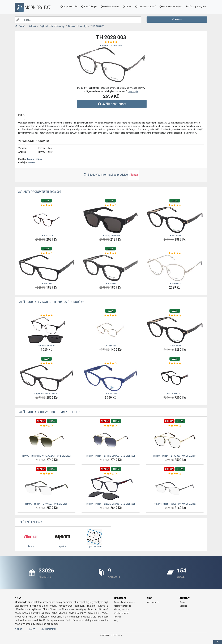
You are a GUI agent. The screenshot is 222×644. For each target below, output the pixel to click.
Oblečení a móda (110, 7)
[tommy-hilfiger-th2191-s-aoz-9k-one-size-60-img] (47, 440)
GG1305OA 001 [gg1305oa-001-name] (175, 394)
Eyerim (31, 629)
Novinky (117, 617)
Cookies (183, 606)
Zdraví (127, 7)
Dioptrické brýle (69, 7)
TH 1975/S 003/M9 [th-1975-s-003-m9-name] (110, 235)
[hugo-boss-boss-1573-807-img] (47, 378)
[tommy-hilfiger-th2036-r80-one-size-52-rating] (175, 474)
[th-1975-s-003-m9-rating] (111, 205)
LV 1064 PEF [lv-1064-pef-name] (110, 346)
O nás (182, 602)
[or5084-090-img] (111, 378)
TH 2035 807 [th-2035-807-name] (110, 283)
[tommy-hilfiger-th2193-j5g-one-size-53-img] (175, 440)
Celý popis (133, 91)
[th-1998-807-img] (47, 268)
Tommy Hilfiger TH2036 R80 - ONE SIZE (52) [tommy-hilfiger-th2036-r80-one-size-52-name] (175, 504)
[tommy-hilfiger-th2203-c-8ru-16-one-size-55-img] (111, 488)
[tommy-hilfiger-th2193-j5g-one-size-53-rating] (175, 426)
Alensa (32, 162)
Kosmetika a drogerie (170, 7)
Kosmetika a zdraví (145, 7)
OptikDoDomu (48, 629)
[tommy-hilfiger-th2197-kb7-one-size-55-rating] (47, 474)
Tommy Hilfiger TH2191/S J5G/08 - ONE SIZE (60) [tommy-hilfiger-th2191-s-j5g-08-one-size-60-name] (110, 456)
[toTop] (218, 642)
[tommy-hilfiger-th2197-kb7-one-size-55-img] (47, 488)
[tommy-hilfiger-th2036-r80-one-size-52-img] (175, 488)
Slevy (116, 620)
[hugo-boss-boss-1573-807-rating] (47, 364)
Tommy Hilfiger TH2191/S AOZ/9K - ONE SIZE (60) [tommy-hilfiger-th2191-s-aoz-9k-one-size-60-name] (46, 456)
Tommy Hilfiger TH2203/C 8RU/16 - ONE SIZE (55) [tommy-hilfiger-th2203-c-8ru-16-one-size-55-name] (110, 504)
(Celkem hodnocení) (111, 45)
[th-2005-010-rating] (175, 253)
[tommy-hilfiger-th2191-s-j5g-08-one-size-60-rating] (111, 426)
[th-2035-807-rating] (111, 253)
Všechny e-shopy (121, 613)
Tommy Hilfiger (35, 159)
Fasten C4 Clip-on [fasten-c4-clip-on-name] (46, 346)
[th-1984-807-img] (175, 220)
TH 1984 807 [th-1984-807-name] (175, 235)
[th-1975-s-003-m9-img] (111, 220)
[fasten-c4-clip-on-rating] (47, 316)
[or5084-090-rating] (111, 364)
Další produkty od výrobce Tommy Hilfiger (49, 412)
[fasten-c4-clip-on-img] (47, 330)
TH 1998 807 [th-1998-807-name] (46, 283)
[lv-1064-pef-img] (111, 330)
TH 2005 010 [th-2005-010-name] (175, 283)
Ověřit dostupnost (112, 104)
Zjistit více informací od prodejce (111, 175)
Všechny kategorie (195, 7)
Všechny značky (121, 610)
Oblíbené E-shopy (30, 522)
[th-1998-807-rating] (47, 253)
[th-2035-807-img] (111, 268)
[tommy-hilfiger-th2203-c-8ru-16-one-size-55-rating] (111, 474)
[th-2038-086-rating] (47, 205)
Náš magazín (153, 602)
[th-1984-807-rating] (175, 205)
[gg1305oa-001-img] (175, 378)
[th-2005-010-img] (175, 268)
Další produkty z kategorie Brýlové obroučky (51, 302)
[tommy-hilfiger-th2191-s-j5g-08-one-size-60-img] (111, 440)
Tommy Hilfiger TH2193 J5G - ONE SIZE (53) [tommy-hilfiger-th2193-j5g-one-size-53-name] (175, 456)
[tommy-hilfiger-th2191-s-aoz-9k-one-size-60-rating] (47, 426)
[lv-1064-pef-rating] (111, 316)
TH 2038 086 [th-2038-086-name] (46, 235)
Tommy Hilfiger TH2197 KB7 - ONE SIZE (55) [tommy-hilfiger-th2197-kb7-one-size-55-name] (46, 504)
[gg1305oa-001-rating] (175, 364)
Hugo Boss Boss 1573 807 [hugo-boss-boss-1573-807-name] (46, 394)
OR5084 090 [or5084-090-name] (111, 394)
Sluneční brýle (89, 7)
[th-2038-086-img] (47, 220)
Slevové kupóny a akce (124, 602)
